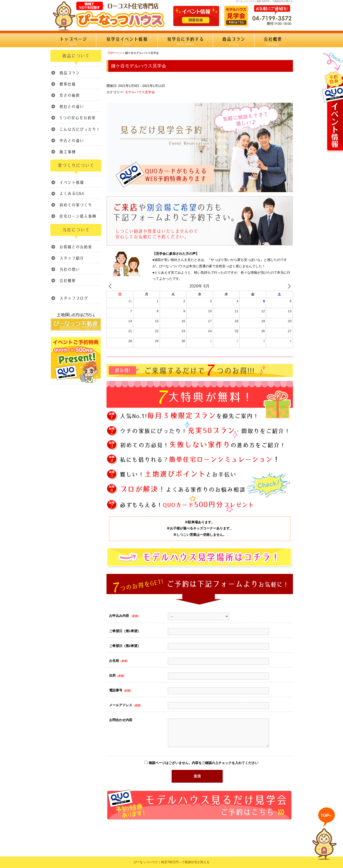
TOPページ (115, 53)
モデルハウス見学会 (140, 92)
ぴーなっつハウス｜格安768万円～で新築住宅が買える (171, 862)
